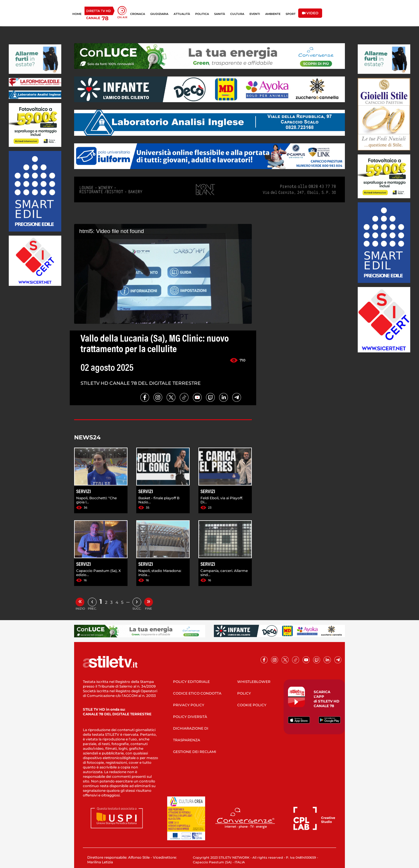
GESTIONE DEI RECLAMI (195, 752)
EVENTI (255, 14)
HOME (77, 14)
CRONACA (138, 14)
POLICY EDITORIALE (191, 682)
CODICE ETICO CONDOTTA (197, 693)
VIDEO (310, 13)
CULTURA (237, 14)
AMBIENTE (273, 14)
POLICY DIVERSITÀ (190, 717)
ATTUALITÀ (182, 14)
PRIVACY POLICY (189, 705)
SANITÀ (220, 14)
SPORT (291, 14)
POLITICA (202, 14)
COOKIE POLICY (252, 705)
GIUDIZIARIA (159, 14)
